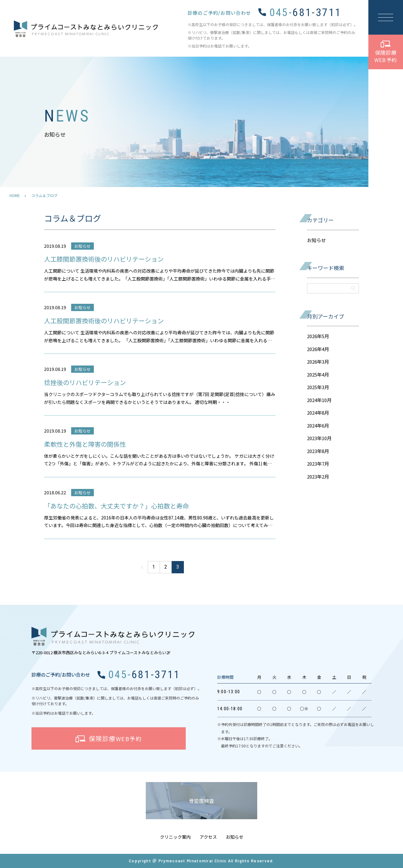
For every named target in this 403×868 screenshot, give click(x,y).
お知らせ (316, 240)
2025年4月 (318, 374)
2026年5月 (318, 336)
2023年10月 (319, 438)
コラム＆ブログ (44, 195)
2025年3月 (318, 387)
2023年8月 (318, 451)
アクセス (208, 837)
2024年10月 (319, 400)
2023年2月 (318, 477)
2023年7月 (318, 464)
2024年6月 (318, 425)
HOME (15, 195)
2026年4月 (318, 349)
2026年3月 (318, 362)
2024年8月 (318, 413)
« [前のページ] (142, 567)
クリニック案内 (175, 837)
